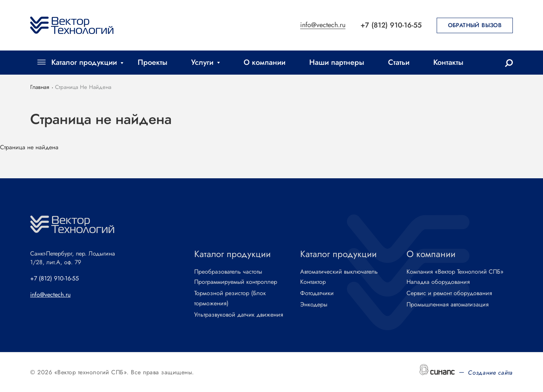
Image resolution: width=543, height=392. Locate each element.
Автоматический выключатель (339, 272)
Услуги (202, 62)
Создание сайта (490, 373)
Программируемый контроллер (236, 282)
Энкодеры (314, 305)
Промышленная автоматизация (448, 305)
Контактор (313, 282)
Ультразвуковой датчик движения (239, 315)
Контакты (448, 62)
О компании (265, 62)
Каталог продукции (84, 62)
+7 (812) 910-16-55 (391, 25)
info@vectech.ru (323, 25)
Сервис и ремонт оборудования (449, 293)
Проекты (153, 62)
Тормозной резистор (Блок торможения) (230, 299)
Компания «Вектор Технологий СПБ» (455, 272)
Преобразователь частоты (228, 272)
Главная (40, 87)
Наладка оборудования (438, 282)
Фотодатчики (317, 293)
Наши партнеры (337, 62)
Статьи (399, 62)
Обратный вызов (475, 25)
